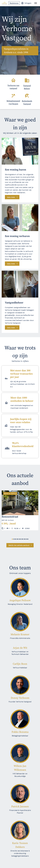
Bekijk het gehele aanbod (19, 545)
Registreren (14, 3)
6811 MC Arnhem (8, 520)
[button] (12, 539)
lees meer (11, 197)
